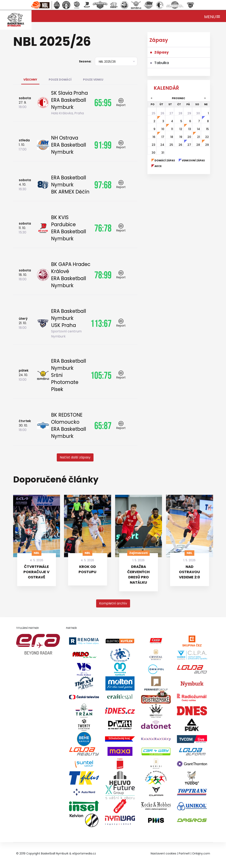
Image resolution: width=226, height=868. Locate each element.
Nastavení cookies (163, 853)
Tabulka (162, 63)
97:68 (103, 185)
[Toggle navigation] (212, 16)
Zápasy (161, 52)
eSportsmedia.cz (84, 853)
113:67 (101, 323)
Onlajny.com (201, 853)
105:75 (101, 375)
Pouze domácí (60, 80)
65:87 (103, 426)
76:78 (103, 228)
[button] (75, 457)
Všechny (30, 80)
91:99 (103, 145)
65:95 (103, 103)
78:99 (103, 275)
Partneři (184, 853)
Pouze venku (93, 80)
